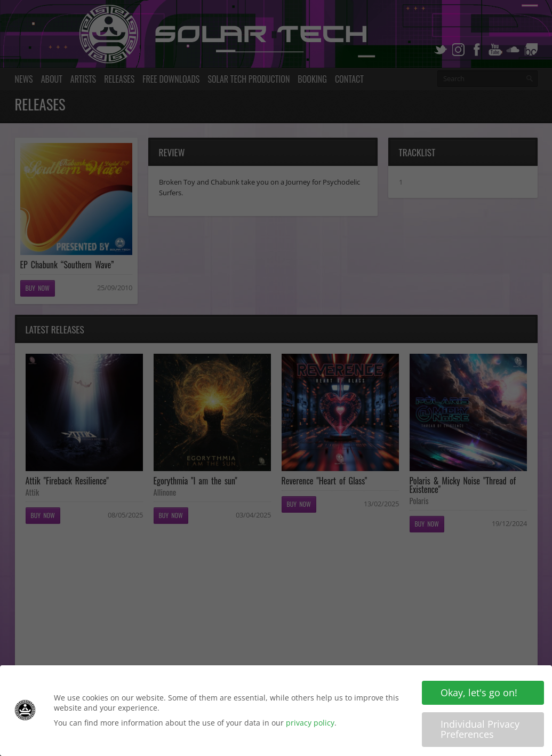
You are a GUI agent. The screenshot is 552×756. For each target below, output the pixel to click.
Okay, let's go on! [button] (479, 694)
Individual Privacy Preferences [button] (480, 730)
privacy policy (310, 724)
